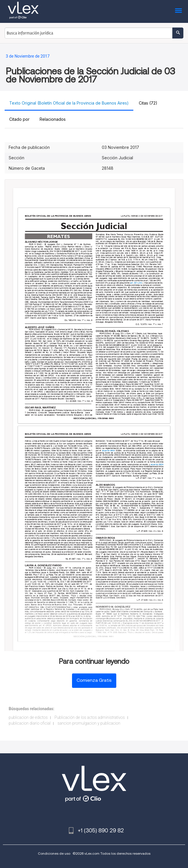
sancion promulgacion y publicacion (89, 723)
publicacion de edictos (28, 717)
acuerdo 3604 (109, 450)
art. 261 (134, 283)
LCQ (140, 283)
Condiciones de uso (54, 853)
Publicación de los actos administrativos (90, 717)
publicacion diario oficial (30, 723)
